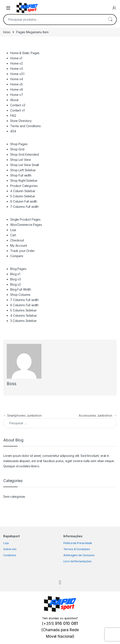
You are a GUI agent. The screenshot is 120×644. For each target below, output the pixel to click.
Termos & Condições (77, 549)
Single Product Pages (25, 219)
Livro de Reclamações (77, 561)
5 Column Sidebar (23, 196)
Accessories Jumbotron (98, 415)
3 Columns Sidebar (23, 321)
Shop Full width (21, 175)
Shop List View (21, 160)
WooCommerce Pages (26, 225)
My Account (19, 245)
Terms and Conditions (25, 126)
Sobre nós (10, 549)
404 (13, 131)
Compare (17, 256)
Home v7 (17, 95)
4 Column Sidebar (23, 191)
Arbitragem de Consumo (79, 555)
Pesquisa (110, 20)
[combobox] (54, 20)
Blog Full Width (21, 289)
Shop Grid (17, 149)
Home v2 (16, 63)
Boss (12, 384)
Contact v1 (17, 110)
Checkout (17, 240)
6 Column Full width (24, 201)
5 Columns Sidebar (23, 310)
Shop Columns (20, 295)
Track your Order (22, 251)
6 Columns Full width (24, 305)
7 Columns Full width (24, 207)
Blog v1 (15, 274)
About (14, 100)
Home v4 (17, 79)
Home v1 (16, 58)
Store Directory (21, 121)
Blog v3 (16, 279)
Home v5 (16, 84)
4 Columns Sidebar (24, 315)
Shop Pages (19, 144)
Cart (13, 235)
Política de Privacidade (78, 543)
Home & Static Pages (25, 53)
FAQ (13, 116)
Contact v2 (18, 105)
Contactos (10, 555)
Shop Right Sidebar (24, 181)
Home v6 (17, 89)
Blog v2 (16, 284)
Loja (13, 230)
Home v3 (16, 69)
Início (7, 32)
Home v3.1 (17, 74)
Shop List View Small (25, 165)
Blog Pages (18, 269)
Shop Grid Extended (24, 154)
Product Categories (24, 186)
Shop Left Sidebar (23, 170)
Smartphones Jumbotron (22, 415)
